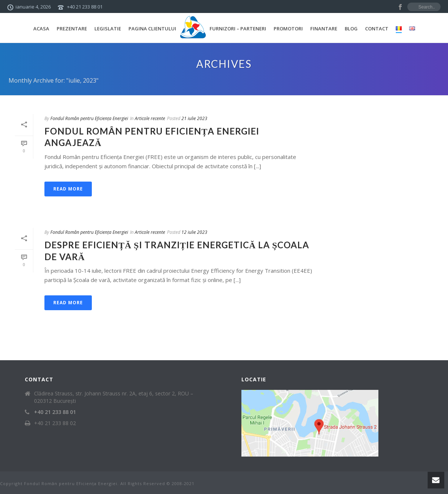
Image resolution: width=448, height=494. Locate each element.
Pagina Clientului (152, 29)
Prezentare (72, 29)
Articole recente (150, 118)
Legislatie (108, 29)
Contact (377, 29)
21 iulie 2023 (194, 118)
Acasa (41, 29)
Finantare (324, 29)
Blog (351, 29)
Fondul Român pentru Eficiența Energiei (89, 118)
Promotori (288, 29)
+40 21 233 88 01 (85, 7)
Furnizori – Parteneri (238, 29)
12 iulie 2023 (194, 232)
